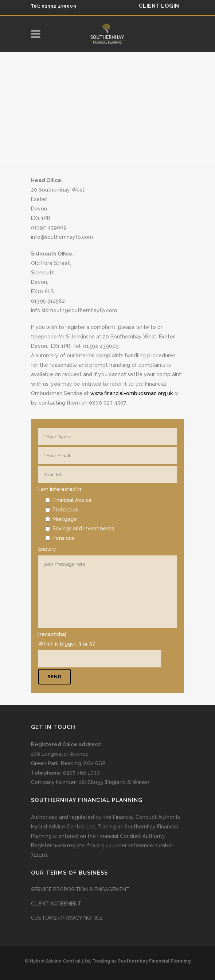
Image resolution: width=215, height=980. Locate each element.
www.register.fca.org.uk (82, 846)
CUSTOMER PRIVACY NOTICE (67, 918)
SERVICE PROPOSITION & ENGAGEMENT (80, 889)
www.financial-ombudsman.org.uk (132, 393)
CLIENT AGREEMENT (56, 904)
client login (159, 6)
